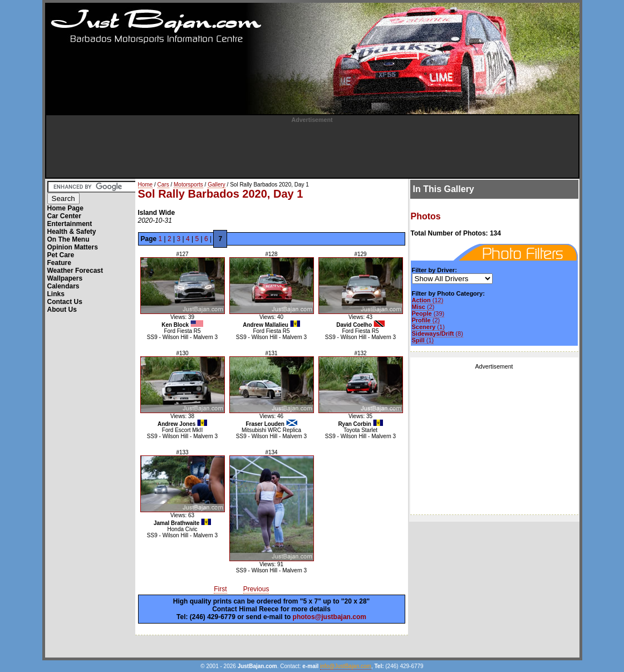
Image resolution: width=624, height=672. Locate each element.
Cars (163, 185)
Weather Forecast (75, 271)
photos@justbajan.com (330, 617)
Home (146, 185)
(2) (423, 307)
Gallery (217, 185)
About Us (62, 310)
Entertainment (70, 224)
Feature (59, 263)
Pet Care (61, 255)
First (220, 589)
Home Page (65, 208)
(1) (428, 327)
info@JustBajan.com (346, 666)
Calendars (63, 286)
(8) (438, 333)
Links (56, 294)
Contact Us (65, 302)
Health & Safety (72, 232)
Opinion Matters (73, 247)
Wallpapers (65, 278)
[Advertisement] (312, 148)
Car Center (64, 216)
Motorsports (188, 185)
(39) (428, 313)
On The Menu (68, 239)
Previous (256, 589)
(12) (428, 300)
